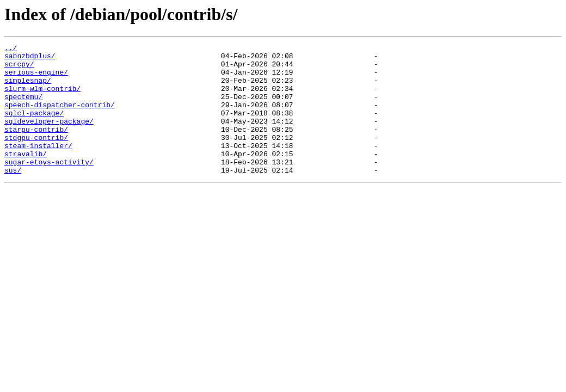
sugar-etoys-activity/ (49, 186)
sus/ (13, 196)
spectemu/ (23, 108)
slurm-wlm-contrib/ (42, 98)
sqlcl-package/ (34, 127)
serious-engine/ (36, 78)
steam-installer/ (38, 167)
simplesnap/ (28, 88)
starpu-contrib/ (36, 147)
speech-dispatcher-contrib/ (60, 118)
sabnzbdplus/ (30, 59)
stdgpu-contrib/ (36, 157)
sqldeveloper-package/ (49, 137)
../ (11, 49)
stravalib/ (26, 176)
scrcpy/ (19, 69)
